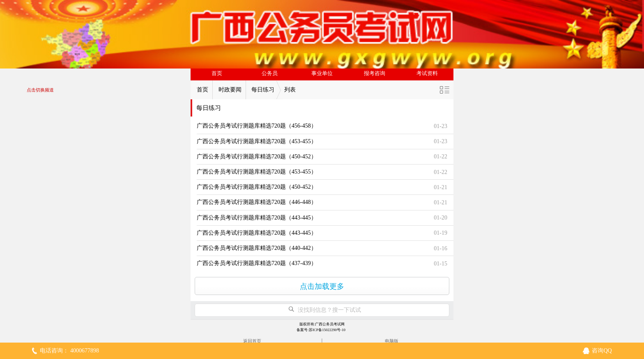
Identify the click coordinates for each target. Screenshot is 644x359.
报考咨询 (375, 73)
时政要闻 (230, 90)
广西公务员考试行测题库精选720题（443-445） (257, 218)
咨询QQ (602, 351)
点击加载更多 (322, 286)
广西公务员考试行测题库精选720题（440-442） (257, 248)
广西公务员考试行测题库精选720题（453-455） (257, 141)
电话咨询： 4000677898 (69, 351)
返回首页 (252, 341)
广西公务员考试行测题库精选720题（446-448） (257, 202)
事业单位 (322, 73)
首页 (217, 73)
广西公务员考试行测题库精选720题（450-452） (257, 157)
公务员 (270, 73)
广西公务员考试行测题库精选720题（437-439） (257, 263)
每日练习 (263, 90)
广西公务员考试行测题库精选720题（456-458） (257, 126)
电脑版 (392, 341)
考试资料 (427, 73)
